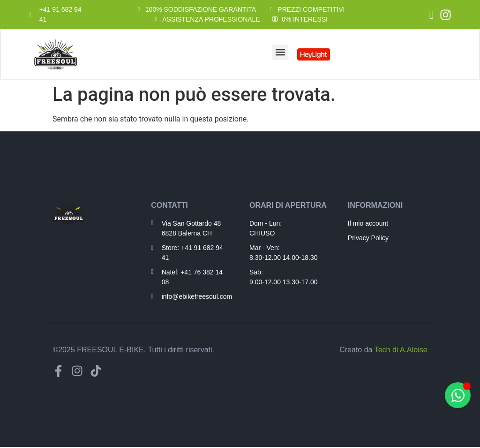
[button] (280, 52)
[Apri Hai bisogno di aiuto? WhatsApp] (458, 395)
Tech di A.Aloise (401, 351)
